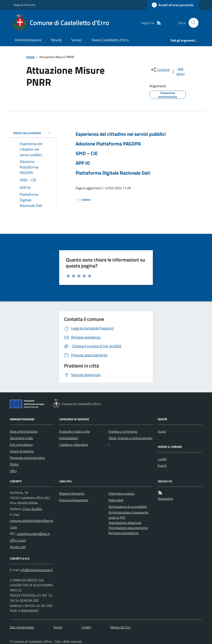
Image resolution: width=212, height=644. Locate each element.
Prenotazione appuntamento (128, 528)
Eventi (162, 465)
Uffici (13, 471)
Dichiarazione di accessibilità (128, 507)
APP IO (83, 163)
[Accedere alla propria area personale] (173, 5)
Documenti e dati (21, 438)
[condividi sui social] (160, 70)
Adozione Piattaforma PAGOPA (108, 144)
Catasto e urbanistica (74, 445)
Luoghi (162, 459)
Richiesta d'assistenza (123, 533)
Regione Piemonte (24, 5)
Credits (86, 627)
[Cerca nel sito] (192, 23)
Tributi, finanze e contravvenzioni (130, 441)
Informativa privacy (122, 493)
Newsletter (165, 499)
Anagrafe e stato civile (74, 431)
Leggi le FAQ (117, 517)
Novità (56, 40)
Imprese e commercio (123, 431)
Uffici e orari (18, 540)
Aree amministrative (24, 431)
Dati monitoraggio (22, 627)
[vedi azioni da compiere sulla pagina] (178, 71)
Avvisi (162, 431)
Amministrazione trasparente (128, 512)
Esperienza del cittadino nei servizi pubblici (121, 134)
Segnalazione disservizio (125, 523)
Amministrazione (28, 40)
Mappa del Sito (120, 627)
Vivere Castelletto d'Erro (110, 40)
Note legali (116, 500)
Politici (14, 464)
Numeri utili (18, 547)
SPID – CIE (87, 153)
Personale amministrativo (27, 458)
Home (30, 57)
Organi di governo (22, 451)
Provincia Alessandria (74, 500)
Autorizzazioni (69, 438)
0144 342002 (32, 509)
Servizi (76, 40)
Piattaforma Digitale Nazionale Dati (113, 173)
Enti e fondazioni (21, 445)
